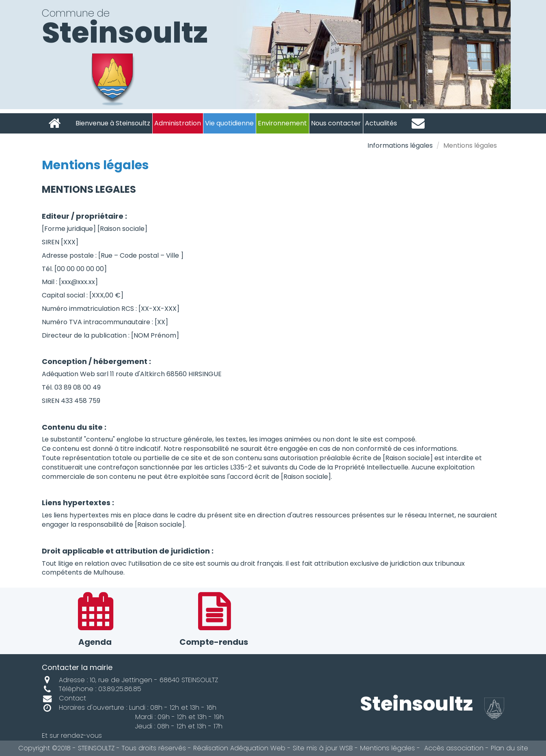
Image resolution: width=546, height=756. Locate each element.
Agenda (95, 621)
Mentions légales (387, 748)
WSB (346, 748)
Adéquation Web (258, 748)
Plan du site (509, 748)
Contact (64, 698)
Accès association (453, 748)
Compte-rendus (214, 621)
